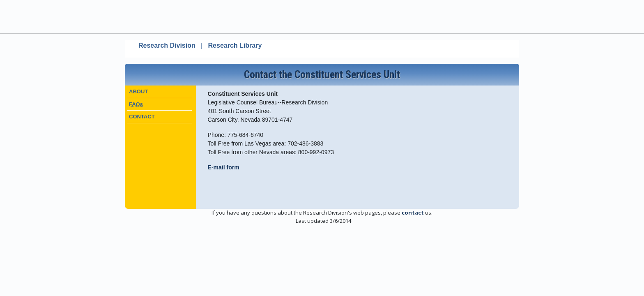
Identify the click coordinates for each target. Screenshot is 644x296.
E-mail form (224, 167)
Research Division (167, 45)
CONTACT (142, 117)
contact (413, 213)
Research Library (235, 45)
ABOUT (138, 91)
